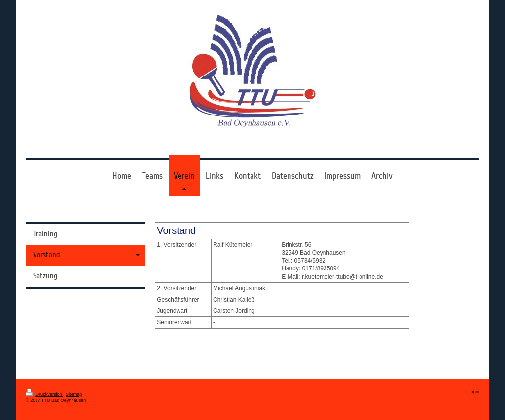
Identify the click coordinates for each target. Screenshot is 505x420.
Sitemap (74, 394)
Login (474, 392)
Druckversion (44, 394)
